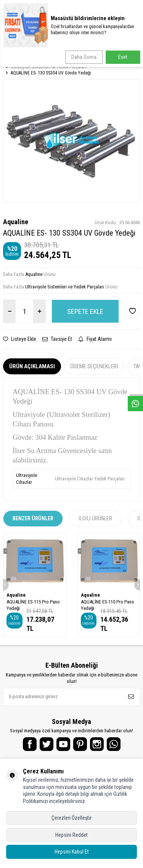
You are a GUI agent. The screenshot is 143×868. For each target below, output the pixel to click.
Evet (123, 57)
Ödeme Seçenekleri (94, 366)
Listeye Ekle (20, 339)
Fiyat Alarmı (95, 339)
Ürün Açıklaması (32, 366)
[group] (71, 140)
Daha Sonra (84, 57)
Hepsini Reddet (71, 835)
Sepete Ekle (85, 311)
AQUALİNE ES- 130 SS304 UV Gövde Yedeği (51, 73)
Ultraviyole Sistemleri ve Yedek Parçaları (49, 67)
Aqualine (16, 222)
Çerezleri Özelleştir (71, 818)
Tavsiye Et (57, 339)
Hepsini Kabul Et (72, 852)
